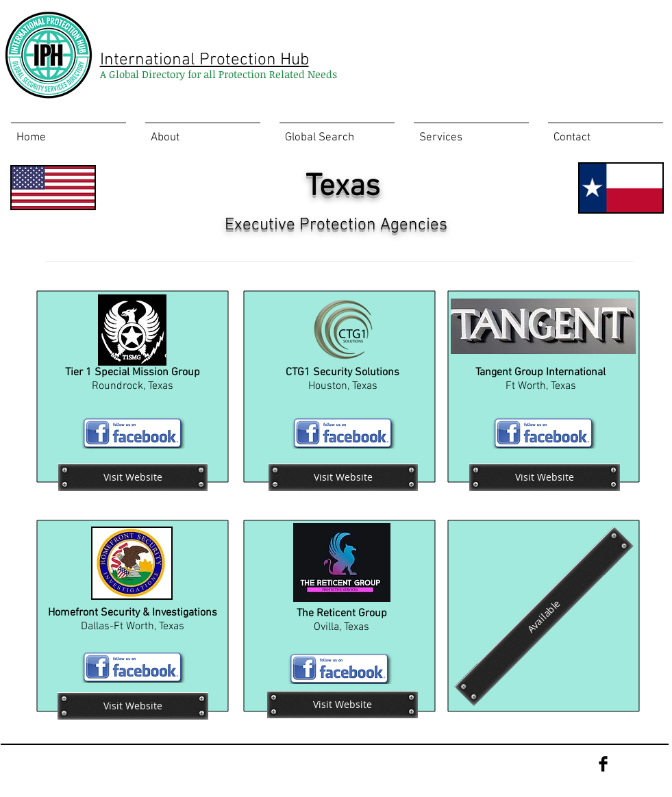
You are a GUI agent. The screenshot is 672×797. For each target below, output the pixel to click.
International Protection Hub (204, 60)
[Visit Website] (133, 477)
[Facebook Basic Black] (603, 764)
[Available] (544, 616)
